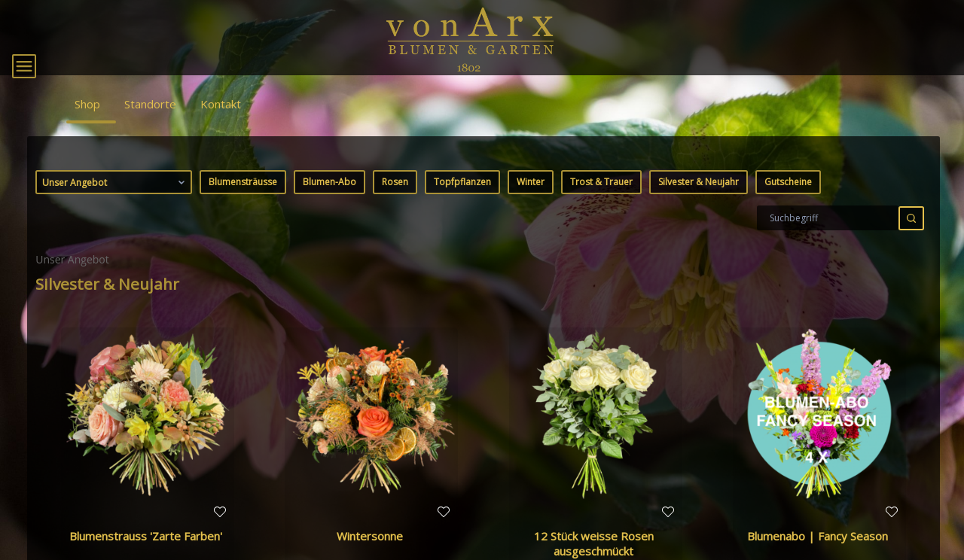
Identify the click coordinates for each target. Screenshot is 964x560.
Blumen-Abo (329, 201)
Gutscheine (788, 201)
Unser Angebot (115, 201)
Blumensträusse (243, 201)
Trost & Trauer (601, 201)
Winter (531, 201)
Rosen (395, 201)
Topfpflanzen (462, 201)
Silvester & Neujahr (699, 201)
